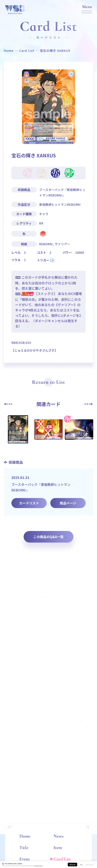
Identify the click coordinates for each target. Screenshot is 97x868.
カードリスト (29, 503)
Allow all (72, 865)
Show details (90, 865)
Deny (82, 865)
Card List (27, 51)
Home (9, 51)
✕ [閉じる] (95, 863)
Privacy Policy (38, 866)
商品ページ (68, 503)
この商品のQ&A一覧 (48, 537)
